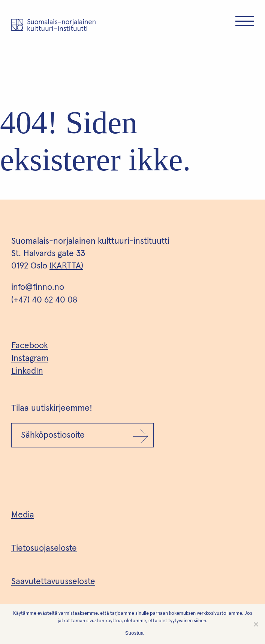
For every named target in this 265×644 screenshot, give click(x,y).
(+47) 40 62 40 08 (44, 300)
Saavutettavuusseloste (53, 582)
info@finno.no (38, 287)
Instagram (30, 359)
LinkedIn (27, 371)
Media (23, 515)
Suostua (134, 633)
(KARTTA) (66, 266)
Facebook (30, 346)
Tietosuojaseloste (44, 548)
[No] (256, 624)
